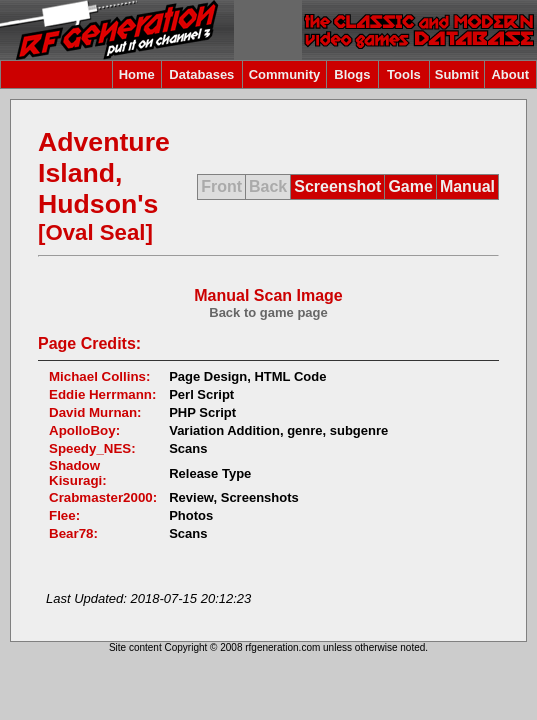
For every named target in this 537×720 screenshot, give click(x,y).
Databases (201, 74)
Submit (457, 74)
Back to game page (268, 312)
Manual (467, 186)
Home (137, 74)
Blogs (352, 74)
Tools (404, 74)
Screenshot (337, 186)
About (510, 74)
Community (285, 74)
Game (410, 186)
